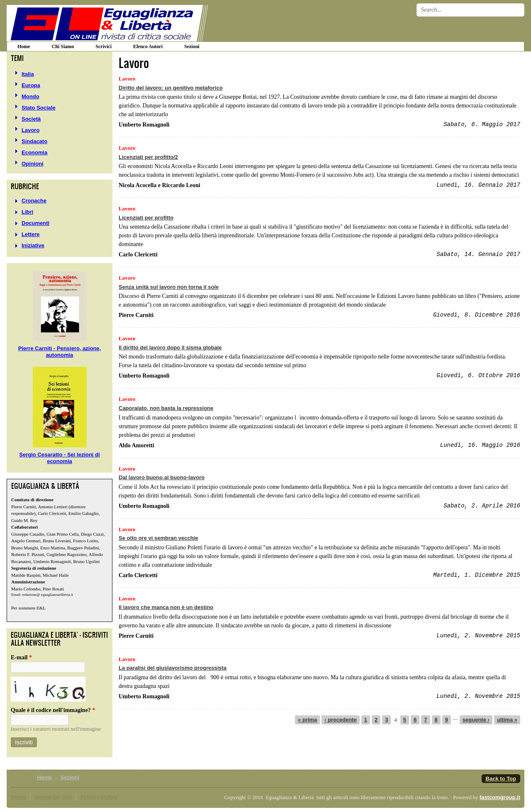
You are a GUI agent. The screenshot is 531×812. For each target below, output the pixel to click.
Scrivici (104, 46)
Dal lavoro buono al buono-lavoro (162, 477)
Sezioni (192, 46)
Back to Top (501, 779)
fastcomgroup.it (500, 797)
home (24, 46)
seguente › (476, 720)
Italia (28, 74)
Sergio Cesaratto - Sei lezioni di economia (59, 458)
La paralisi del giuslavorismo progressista (173, 668)
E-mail (21, 657)
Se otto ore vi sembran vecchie (158, 538)
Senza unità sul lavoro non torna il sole (169, 287)
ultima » (507, 720)
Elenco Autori (148, 46)
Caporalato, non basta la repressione (166, 408)
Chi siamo (63, 46)
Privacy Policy (99, 797)
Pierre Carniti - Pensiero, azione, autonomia (60, 352)
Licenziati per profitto (146, 218)
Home (44, 777)
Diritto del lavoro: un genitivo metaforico (171, 88)
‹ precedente (340, 720)
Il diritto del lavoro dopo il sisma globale (170, 347)
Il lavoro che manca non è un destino (166, 607)
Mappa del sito (53, 797)
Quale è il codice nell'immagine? (53, 710)
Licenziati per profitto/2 (148, 157)
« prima (307, 720)
